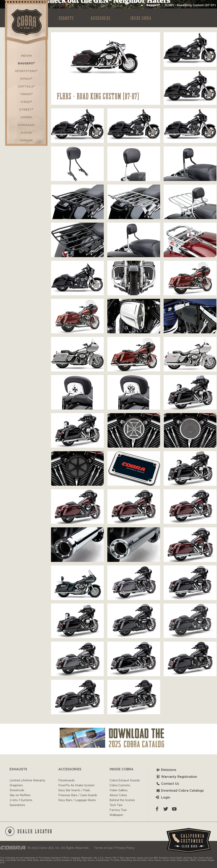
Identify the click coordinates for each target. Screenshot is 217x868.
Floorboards (66, 781)
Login (163, 798)
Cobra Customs (120, 786)
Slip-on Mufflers (20, 795)
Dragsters (16, 786)
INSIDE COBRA (141, 18)
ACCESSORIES (101, 18)
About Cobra (118, 795)
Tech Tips (116, 805)
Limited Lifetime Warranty (27, 781)
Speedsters (17, 805)
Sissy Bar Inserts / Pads (74, 790)
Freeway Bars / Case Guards (78, 795)
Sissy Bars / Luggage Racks (77, 800)
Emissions (166, 770)
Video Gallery (119, 790)
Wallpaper (116, 815)
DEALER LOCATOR (29, 831)
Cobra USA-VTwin (26, 22)
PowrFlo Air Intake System (76, 786)
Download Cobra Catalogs (180, 791)
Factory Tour (118, 810)
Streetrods (17, 790)
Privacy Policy (125, 848)
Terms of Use (103, 848)
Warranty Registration (176, 777)
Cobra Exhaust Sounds (125, 781)
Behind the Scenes (122, 800)
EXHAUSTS (66, 18)
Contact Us (167, 784)
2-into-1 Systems (21, 800)
